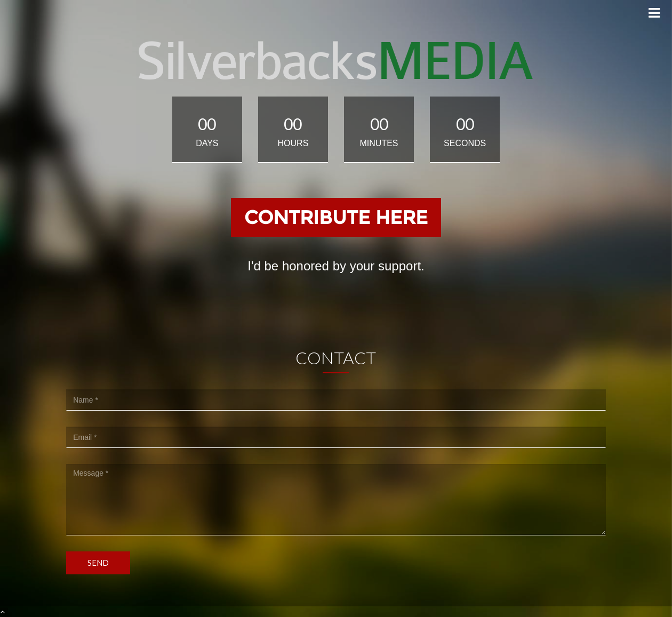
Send (98, 563)
